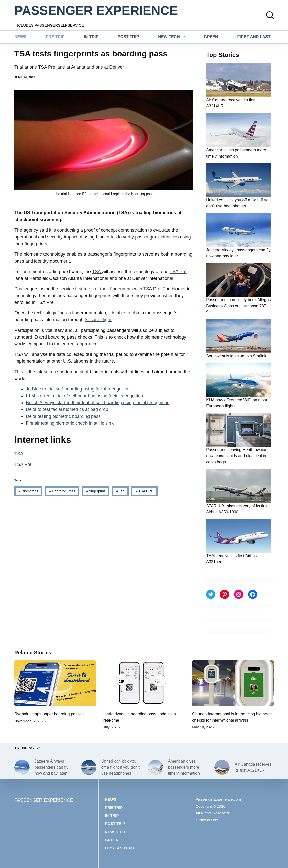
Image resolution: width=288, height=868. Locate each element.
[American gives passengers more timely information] (156, 767)
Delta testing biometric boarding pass (63, 416)
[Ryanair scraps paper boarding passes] (55, 683)
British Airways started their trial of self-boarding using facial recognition (98, 403)
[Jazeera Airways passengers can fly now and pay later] (22, 767)
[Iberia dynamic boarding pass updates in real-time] (144, 683)
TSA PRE (145, 491)
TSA (97, 272)
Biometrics (28, 491)
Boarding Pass (62, 491)
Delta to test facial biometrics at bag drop (67, 409)
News (20, 37)
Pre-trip (55, 37)
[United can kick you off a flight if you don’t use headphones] (89, 767)
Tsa (120, 491)
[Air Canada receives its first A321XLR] (222, 767)
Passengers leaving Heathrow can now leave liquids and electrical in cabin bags (237, 456)
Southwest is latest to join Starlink (236, 356)
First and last (254, 37)
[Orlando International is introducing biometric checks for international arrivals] (233, 683)
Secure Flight (98, 320)
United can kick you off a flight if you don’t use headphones (120, 767)
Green (211, 37)
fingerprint (96, 491)
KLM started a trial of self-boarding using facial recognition (84, 396)
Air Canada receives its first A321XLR (253, 767)
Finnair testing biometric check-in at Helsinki (70, 423)
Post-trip (128, 37)
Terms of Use (207, 820)
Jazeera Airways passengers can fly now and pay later (51, 767)
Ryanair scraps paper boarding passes (49, 714)
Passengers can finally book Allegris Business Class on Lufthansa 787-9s (238, 306)
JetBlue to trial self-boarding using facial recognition (78, 389)
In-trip (91, 37)
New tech (172, 37)
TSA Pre (178, 272)
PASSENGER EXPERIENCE (96, 11)
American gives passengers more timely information (184, 767)
